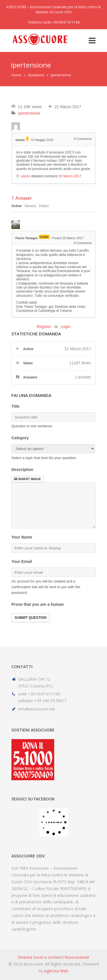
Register (44, 327)
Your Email (22, 561)
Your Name (22, 537)
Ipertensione (29, 113)
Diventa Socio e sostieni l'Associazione (53, 957)
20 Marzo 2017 (70, 176)
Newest (30, 206)
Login (66, 327)
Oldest (44, 206)
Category (20, 438)
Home (16, 75)
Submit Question (31, 618)
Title (16, 406)
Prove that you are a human (38, 604)
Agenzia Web (56, 971)
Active (17, 206)
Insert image (27, 479)
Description (22, 470)
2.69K (44, 237)
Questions (36, 75)
